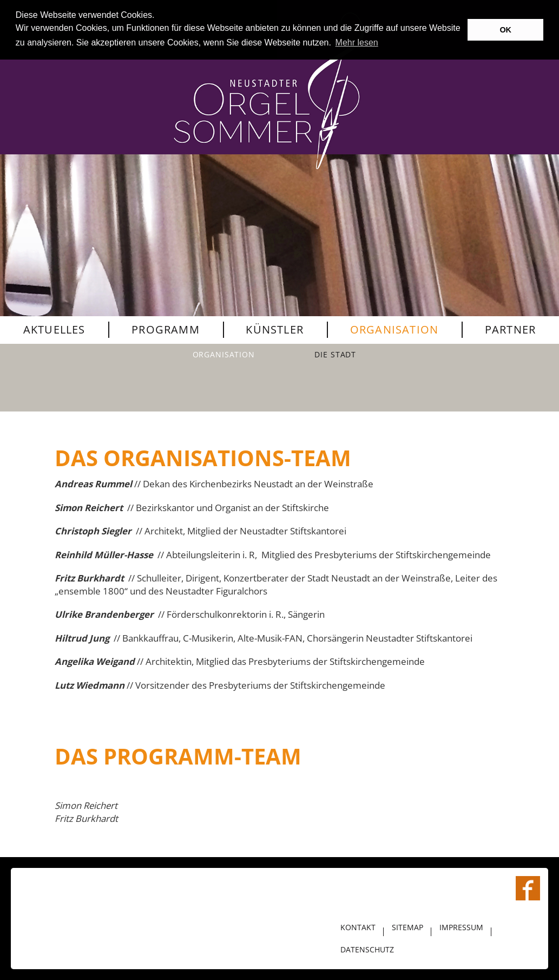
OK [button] (505, 30)
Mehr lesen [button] (357, 43)
